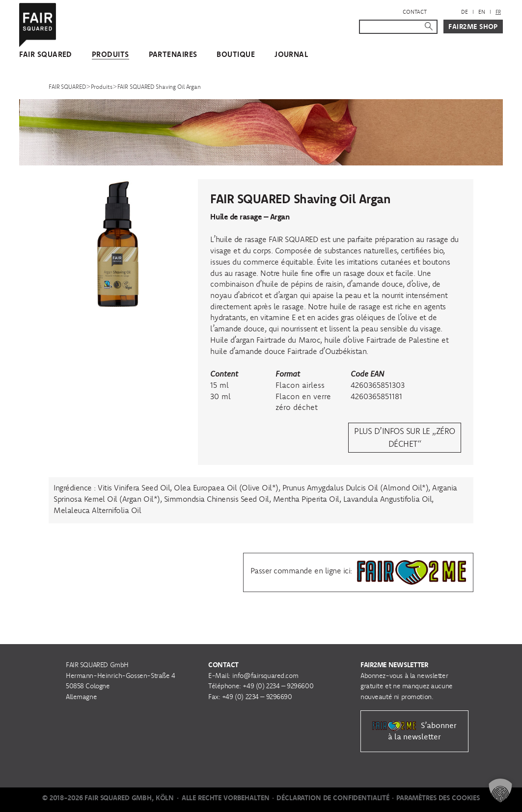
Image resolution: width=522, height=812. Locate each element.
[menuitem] (465, 12)
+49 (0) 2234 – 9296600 (278, 686)
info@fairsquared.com (265, 676)
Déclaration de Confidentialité (333, 798)
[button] (500, 790)
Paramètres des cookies (438, 798)
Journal (291, 54)
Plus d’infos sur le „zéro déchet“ (404, 437)
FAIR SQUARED (46, 54)
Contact (415, 12)
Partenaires (173, 54)
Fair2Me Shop (473, 27)
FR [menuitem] (498, 12)
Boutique (236, 54)
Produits (110, 54)
